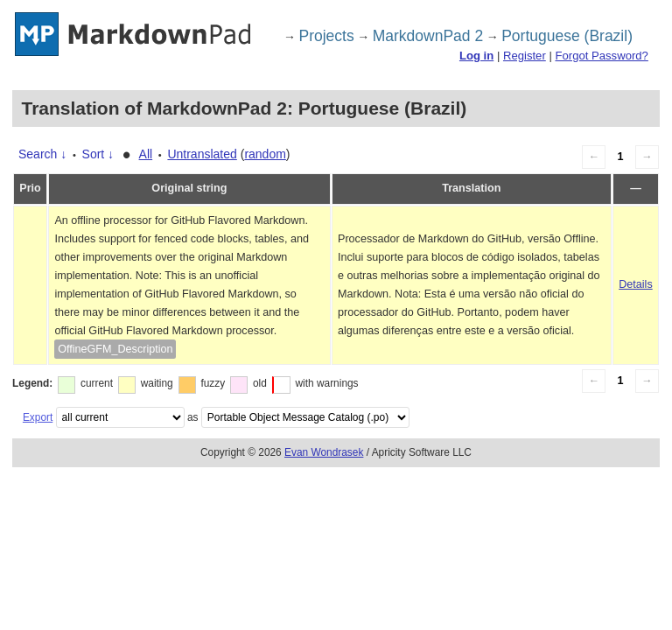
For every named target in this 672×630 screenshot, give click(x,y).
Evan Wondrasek (324, 452)
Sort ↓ (98, 154)
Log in (476, 56)
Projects (327, 36)
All (146, 154)
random (265, 154)
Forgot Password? (601, 56)
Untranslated (202, 154)
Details (636, 284)
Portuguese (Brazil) (567, 36)
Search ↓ (42, 154)
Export (38, 417)
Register (525, 56)
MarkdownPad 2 (428, 36)
